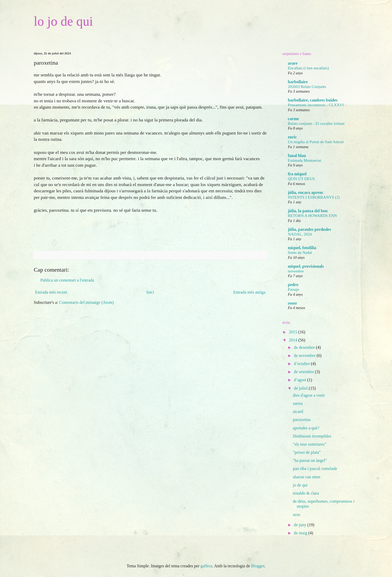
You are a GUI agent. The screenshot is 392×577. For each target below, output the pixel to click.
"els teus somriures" (310, 444)
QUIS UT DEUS (301, 179)
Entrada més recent (51, 292)
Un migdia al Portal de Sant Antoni (316, 142)
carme (293, 119)
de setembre (304, 372)
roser (292, 303)
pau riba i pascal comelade (315, 469)
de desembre (305, 347)
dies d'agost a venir (309, 395)
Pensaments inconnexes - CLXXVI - (317, 105)
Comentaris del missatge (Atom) (86, 302)
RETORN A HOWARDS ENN (312, 215)
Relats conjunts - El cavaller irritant (316, 123)
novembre (296, 271)
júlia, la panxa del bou (308, 211)
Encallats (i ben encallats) (308, 68)
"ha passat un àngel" (310, 460)
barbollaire (298, 82)
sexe (296, 515)
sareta (298, 403)
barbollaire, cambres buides (313, 100)
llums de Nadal (300, 252)
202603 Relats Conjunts (307, 86)
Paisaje (293, 289)
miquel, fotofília (302, 248)
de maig (301, 533)
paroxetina (302, 420)
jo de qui (300, 485)
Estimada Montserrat (304, 160)
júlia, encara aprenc (306, 192)
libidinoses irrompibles (312, 436)
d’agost (301, 380)
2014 (294, 340)
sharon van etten (307, 477)
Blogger (258, 566)
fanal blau (297, 156)
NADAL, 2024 (300, 234)
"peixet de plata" (307, 452)
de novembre (305, 355)
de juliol (301, 388)
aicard (298, 411)
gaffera (206, 566)
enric (292, 137)
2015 (294, 332)
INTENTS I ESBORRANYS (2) (314, 197)
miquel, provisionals (306, 266)
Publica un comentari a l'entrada (67, 280)
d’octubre (302, 364)
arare (293, 63)
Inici (150, 292)
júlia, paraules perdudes (309, 229)
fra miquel (297, 174)
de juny (301, 525)
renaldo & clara (306, 493)
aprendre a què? (306, 428)
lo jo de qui (63, 21)
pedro (293, 285)
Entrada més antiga (249, 292)
